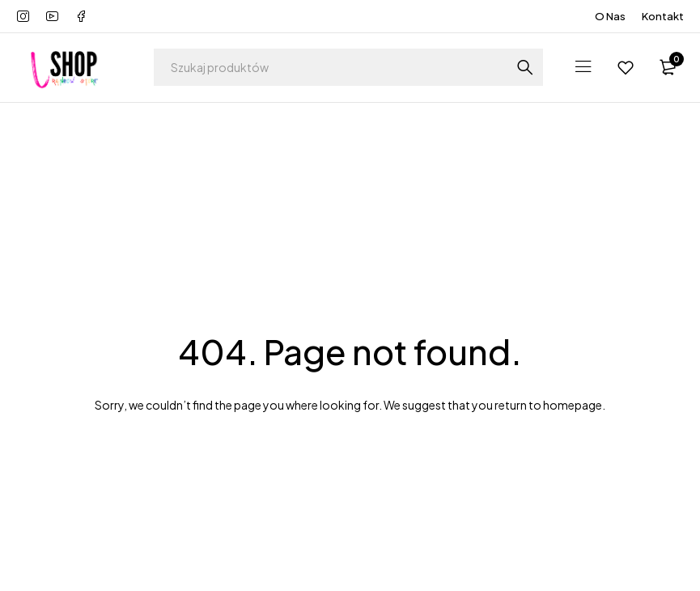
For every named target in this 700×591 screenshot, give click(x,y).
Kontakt (663, 16)
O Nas (610, 16)
